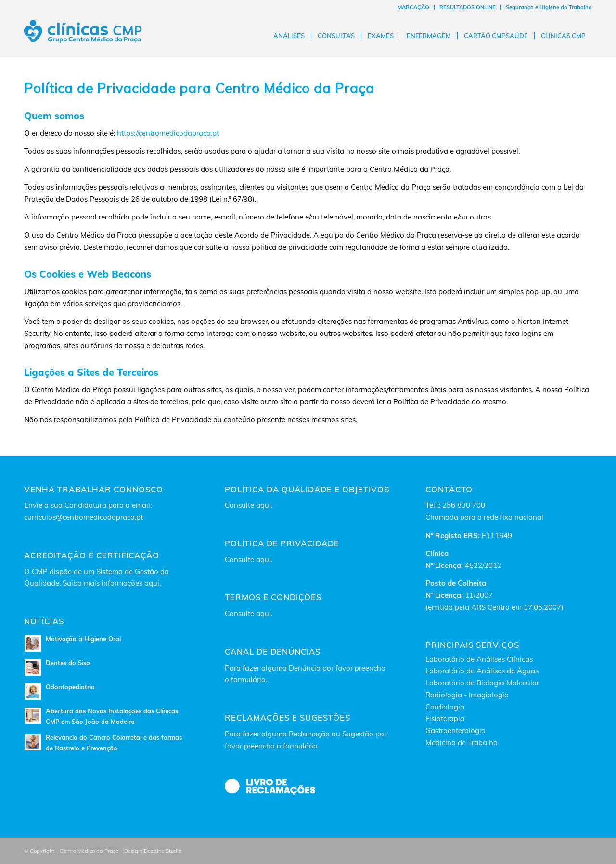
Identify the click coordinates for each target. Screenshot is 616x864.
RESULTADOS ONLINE (468, 7)
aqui (263, 505)
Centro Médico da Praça (295, 88)
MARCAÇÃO (413, 7)
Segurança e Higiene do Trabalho (549, 7)
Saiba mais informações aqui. (112, 583)
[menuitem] (414, 7)
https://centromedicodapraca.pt (168, 133)
